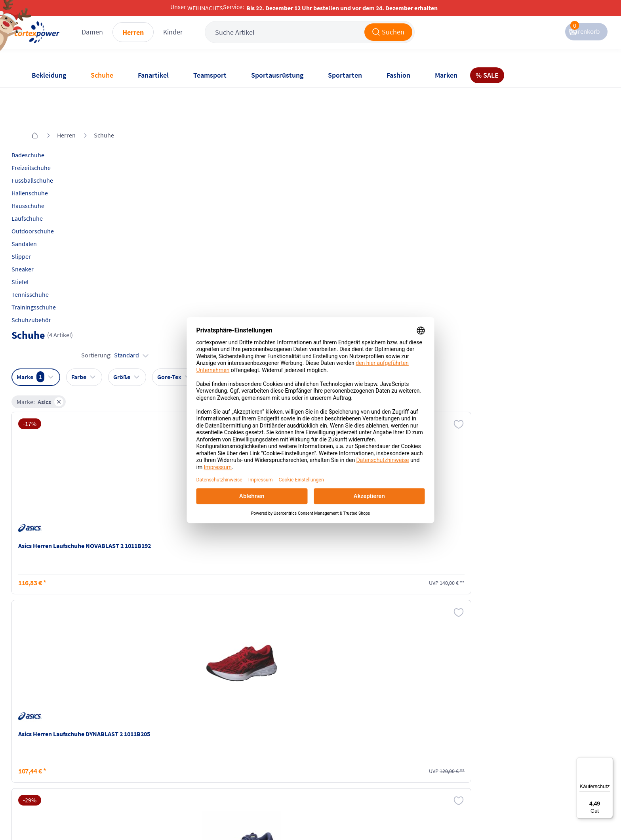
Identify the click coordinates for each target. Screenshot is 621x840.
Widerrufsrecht (335, 747)
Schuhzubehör (51, 287)
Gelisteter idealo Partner (558, 817)
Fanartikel (153, 75)
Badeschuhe (47, 122)
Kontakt (41, 739)
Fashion (398, 75)
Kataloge (137, 754)
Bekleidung (49, 75)
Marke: (154, 169)
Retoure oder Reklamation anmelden (350, 728)
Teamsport (210, 75)
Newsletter (45, 754)
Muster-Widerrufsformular (350, 762)
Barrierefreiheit (240, 769)
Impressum (235, 724)
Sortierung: (556, 149)
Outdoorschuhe (52, 199)
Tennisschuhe (50, 262)
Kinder (212, 39)
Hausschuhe (47, 173)
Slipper (41, 224)
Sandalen (44, 211)
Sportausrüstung (277, 75)
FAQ (36, 724)
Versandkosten (146, 724)
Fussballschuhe (52, 148)
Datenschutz (236, 754)
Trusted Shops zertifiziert (455, 817)
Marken (446, 75)
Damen (131, 39)
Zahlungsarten (145, 739)
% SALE (487, 75)
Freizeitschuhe (50, 135)
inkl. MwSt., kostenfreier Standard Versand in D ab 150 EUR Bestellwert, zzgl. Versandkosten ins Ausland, (189, 643)
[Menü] (608, 762)
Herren (172, 40)
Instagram (423, 724)
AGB (225, 739)
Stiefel (39, 249)
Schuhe (102, 75)
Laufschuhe (47, 186)
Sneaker (42, 237)
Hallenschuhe (49, 160)
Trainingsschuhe (53, 275)
